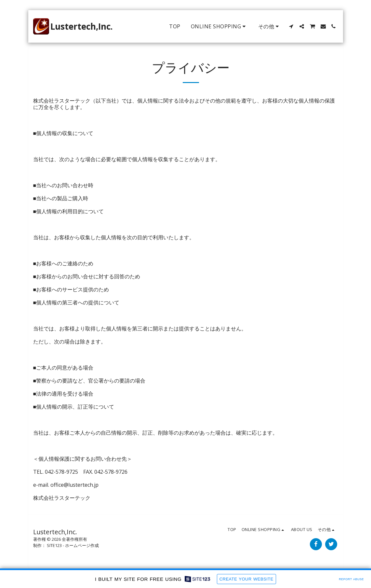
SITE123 (54, 545)
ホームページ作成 (82, 545)
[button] (291, 26)
